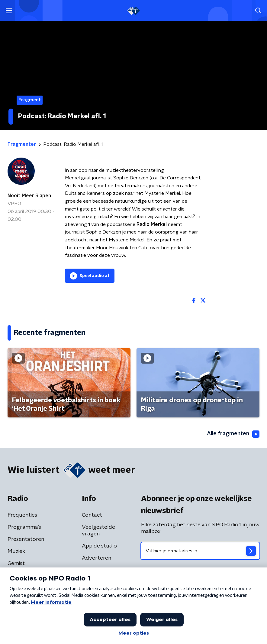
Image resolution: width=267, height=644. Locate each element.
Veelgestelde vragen (98, 531)
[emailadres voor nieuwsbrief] (200, 551)
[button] (9, 11)
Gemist (16, 564)
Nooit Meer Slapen (29, 196)
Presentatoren (26, 539)
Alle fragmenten (233, 434)
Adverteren (97, 558)
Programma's (24, 527)
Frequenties (22, 515)
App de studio (99, 546)
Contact (92, 515)
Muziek (16, 551)
